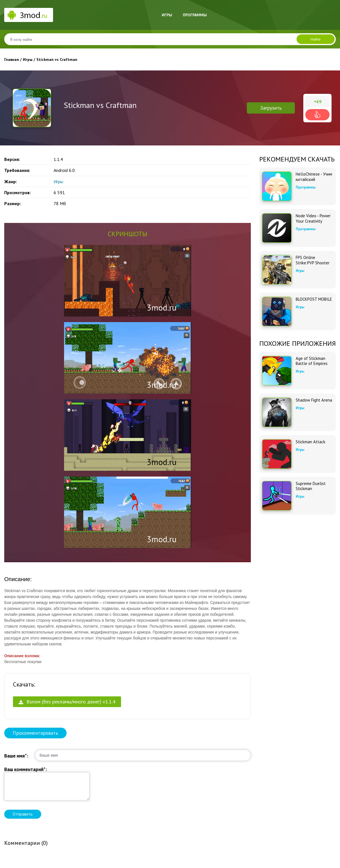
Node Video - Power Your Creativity (313, 218)
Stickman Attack (311, 442)
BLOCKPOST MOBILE (314, 299)
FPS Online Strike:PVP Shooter (313, 260)
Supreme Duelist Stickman (311, 486)
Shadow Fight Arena (314, 400)
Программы (195, 15)
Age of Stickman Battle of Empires (312, 361)
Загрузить (271, 108)
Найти (316, 39)
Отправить (23, 814)
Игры (167, 15)
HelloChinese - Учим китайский (314, 177)
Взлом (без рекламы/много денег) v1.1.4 (67, 702)
